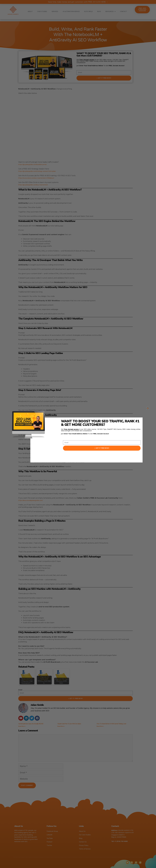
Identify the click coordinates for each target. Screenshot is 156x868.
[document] (78, 434)
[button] (148, 408)
